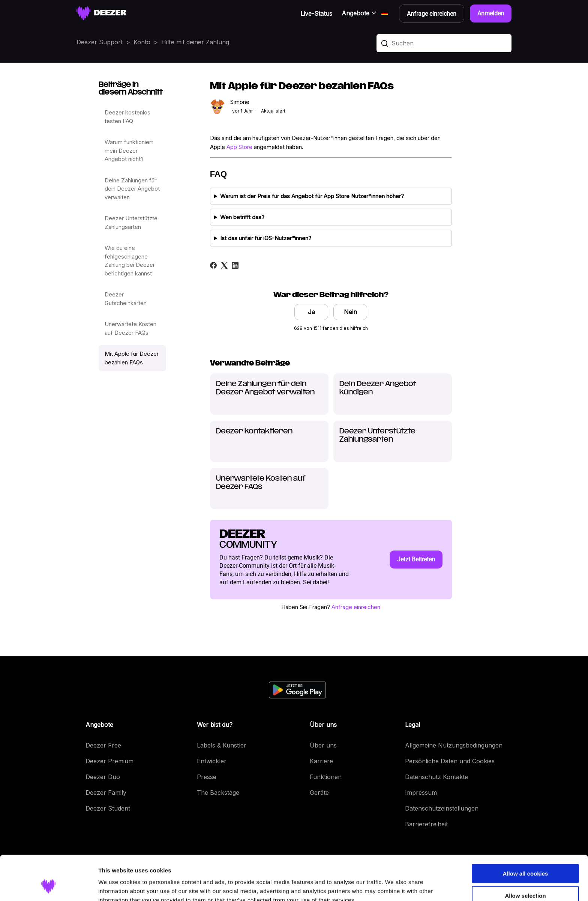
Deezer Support (100, 42)
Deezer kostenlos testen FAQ (127, 117)
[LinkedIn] (235, 265)
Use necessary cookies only (525, 879)
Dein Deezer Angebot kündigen (378, 388)
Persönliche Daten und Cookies (450, 761)
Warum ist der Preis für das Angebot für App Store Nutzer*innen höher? (312, 196)
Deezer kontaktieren (254, 431)
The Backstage (218, 793)
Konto (142, 42)
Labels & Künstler (222, 745)
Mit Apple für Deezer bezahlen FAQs (132, 358)
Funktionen (326, 777)
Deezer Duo (103, 777)
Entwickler (212, 761)
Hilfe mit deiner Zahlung (195, 42)
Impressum (421, 793)
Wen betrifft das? (242, 217)
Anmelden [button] (491, 13)
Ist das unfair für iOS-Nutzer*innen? (266, 238)
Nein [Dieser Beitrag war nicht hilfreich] (350, 312)
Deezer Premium (109, 761)
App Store (239, 147)
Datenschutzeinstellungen (442, 808)
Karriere (321, 761)
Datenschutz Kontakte (436, 777)
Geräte (319, 793)
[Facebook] (213, 265)
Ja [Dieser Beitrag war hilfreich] (311, 312)
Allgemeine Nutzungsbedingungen (454, 745)
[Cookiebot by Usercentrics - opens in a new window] (49, 886)
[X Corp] (224, 265)
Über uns (323, 745)
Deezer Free (103, 745)
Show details (394, 886)
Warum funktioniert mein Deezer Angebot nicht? (129, 150)
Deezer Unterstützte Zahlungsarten (131, 223)
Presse (207, 777)
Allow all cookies (526, 835)
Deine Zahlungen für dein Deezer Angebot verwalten (132, 189)
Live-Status (316, 14)
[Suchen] (444, 43)
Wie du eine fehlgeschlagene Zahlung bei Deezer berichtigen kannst (130, 261)
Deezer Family (106, 793)
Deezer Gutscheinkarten (126, 299)
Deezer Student (108, 808)
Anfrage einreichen (356, 607)
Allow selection (525, 857)
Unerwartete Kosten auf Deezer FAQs (130, 328)
